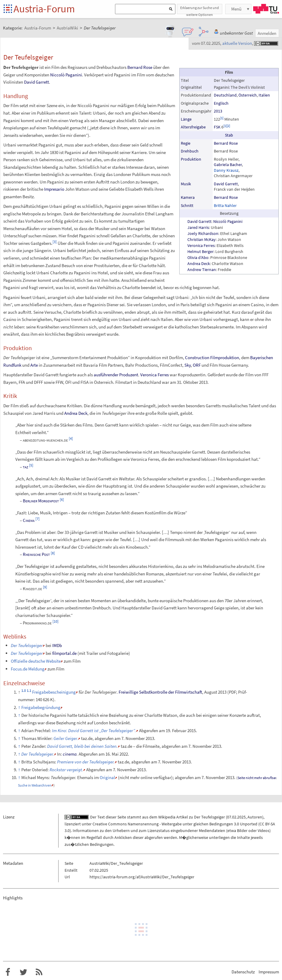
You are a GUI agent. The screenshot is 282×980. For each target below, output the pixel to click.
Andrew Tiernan (202, 270)
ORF (197, 365)
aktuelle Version (237, 43)
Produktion (191, 159)
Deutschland (225, 95)
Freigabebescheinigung (54, 692)
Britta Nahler (225, 205)
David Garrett (226, 184)
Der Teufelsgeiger (209, 817)
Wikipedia (167, 817)
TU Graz (266, 9)
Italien (264, 95)
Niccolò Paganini (228, 221)
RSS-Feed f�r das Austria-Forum (39, 972)
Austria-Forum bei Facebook (8, 972)
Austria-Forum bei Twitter (23, 972)
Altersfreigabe (193, 127)
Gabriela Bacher (228, 165)
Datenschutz (243, 972)
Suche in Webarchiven (35, 785)
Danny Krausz (226, 170)
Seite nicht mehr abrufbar (257, 778)
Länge (186, 119)
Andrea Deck (199, 263)
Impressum (269, 972)
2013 (218, 111)
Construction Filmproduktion (212, 357)
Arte (34, 365)
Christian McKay (202, 239)
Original (107, 777)
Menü (236, 9)
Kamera (188, 197)
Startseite (8, 9)
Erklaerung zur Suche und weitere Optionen (200, 10)
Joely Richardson (203, 233)
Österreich (248, 95)
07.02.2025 (236, 817)
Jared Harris (198, 227)
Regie (186, 143)
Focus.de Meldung (28, 669)
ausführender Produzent (116, 375)
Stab (229, 135)
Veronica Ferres (201, 245)
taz (26, 467)
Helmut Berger (200, 251)
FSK (217, 127)
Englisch (221, 103)
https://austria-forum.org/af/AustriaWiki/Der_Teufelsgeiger (142, 877)
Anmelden (267, 33)
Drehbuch (190, 151)
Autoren (255, 817)
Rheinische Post (36, 554)
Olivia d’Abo (198, 257)
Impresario (54, 189)
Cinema (29, 520)
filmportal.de (64, 653)
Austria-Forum (44, 9)
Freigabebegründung (41, 707)
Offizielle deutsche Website (36, 661)
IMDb (57, 645)
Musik (186, 184)
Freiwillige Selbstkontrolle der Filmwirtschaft (160, 692)
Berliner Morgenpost (41, 501)
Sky (188, 365)
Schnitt (187, 205)
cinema (70, 754)
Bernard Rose (226, 143)
